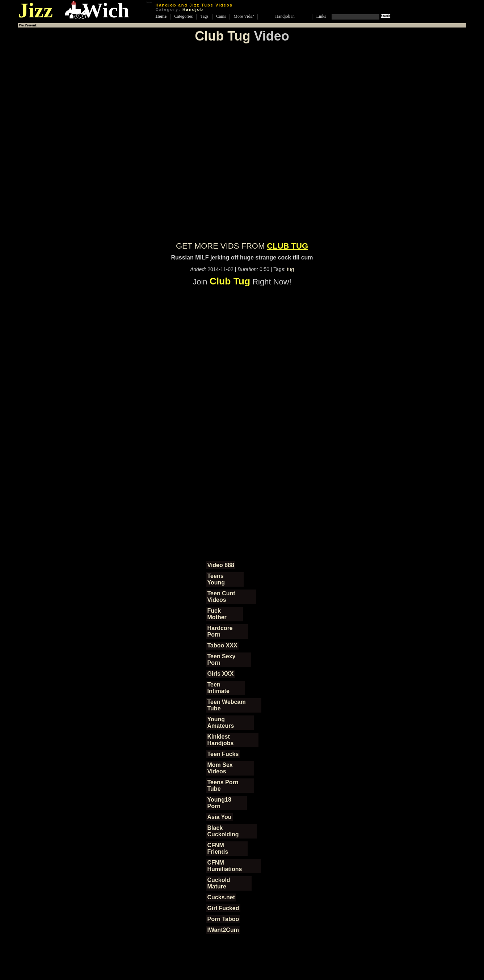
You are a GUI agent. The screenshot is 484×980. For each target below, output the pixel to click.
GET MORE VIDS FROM (242, 246)
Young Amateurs (221, 723)
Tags (204, 16)
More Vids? (244, 16)
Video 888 (221, 565)
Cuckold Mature (219, 883)
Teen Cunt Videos (221, 597)
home (149, 2)
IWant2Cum (223, 930)
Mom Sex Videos (220, 768)
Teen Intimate (218, 688)
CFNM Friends (218, 848)
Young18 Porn (219, 803)
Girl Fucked (223, 908)
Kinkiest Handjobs (221, 740)
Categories (183, 16)
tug (291, 269)
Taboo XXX (222, 645)
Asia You (220, 817)
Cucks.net (221, 897)
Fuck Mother (217, 614)
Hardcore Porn (220, 631)
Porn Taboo (223, 919)
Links (321, 16)
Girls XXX (221, 674)
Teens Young (216, 579)
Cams (221, 16)
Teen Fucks (223, 754)
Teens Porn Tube (223, 785)
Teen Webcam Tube (227, 705)
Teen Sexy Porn (222, 660)
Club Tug (222, 36)
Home (161, 16)
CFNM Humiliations (225, 866)
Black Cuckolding (223, 831)
